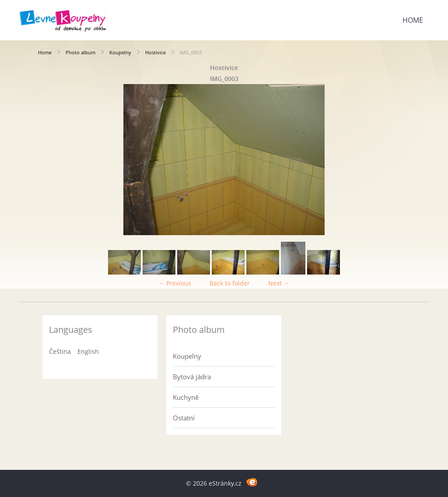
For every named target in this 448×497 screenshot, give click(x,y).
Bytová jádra (192, 377)
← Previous (175, 283)
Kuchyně (186, 397)
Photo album (80, 52)
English (88, 351)
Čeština (60, 351)
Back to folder (230, 283)
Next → (279, 283)
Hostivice (156, 52)
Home (413, 20)
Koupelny (120, 52)
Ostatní (184, 418)
